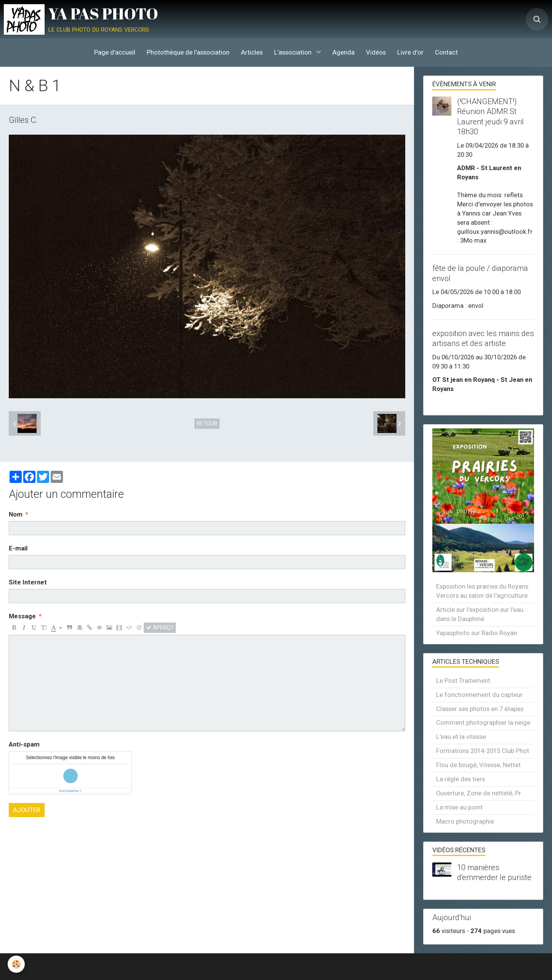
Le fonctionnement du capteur (479, 695)
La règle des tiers (461, 779)
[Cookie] (16, 964)
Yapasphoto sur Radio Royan (477, 633)
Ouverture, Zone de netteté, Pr (479, 793)
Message (22, 616)
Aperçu (160, 628)
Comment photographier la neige (483, 723)
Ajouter (27, 810)
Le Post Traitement (463, 681)
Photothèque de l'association (188, 52)
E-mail (18, 548)
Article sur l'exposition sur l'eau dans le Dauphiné (480, 614)
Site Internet (28, 582)
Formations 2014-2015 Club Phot (483, 751)
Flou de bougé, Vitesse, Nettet (478, 765)
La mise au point (459, 807)
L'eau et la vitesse (461, 737)
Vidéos (376, 52)
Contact (446, 52)
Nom (16, 514)
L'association (294, 52)
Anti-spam (24, 744)
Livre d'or (410, 52)
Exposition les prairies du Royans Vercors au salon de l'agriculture (482, 591)
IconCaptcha (69, 791)
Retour (207, 423)
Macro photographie (465, 821)
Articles (252, 52)
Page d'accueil (115, 52)
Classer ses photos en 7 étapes (480, 709)
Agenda (343, 52)
